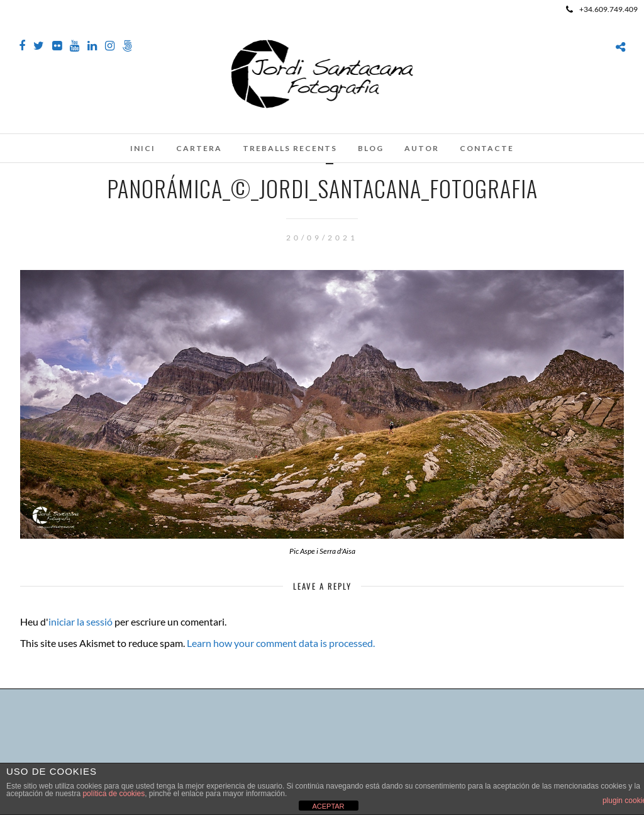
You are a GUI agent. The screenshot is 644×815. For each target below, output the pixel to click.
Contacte (487, 148)
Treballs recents (290, 148)
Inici (143, 148)
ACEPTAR (328, 806)
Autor (422, 148)
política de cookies (114, 794)
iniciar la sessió (80, 621)
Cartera (199, 148)
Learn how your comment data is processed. (281, 643)
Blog (371, 148)
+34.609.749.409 (602, 9)
